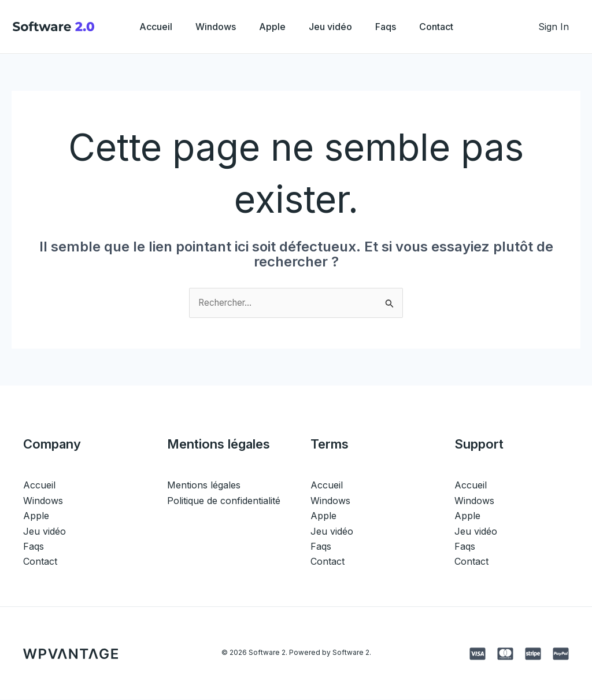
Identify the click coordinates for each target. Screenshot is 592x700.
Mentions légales (204, 486)
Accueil (144, 27)
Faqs (393, 27)
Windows (209, 27)
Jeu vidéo (333, 27)
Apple (270, 27)
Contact (448, 27)
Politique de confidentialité (224, 501)
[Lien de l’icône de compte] (554, 27)
